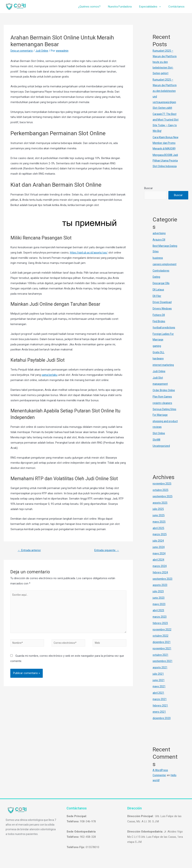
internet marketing (164, 371)
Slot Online (159, 439)
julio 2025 (158, 515)
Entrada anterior (30, 551)
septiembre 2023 (163, 584)
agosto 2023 (160, 591)
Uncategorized (162, 452)
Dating (156, 283)
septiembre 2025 (163, 502)
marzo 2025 (160, 540)
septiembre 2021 (163, 667)
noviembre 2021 (162, 654)
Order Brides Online (164, 396)
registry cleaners (163, 409)
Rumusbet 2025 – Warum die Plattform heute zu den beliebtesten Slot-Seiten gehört (165, 62)
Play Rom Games (163, 402)
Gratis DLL (159, 358)
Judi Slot (158, 383)
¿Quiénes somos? (96, 7)
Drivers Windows (163, 314)
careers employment (165, 270)
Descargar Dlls (161, 289)
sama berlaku (50, 375)
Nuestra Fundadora (124, 7)
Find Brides (159, 327)
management (161, 390)
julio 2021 (158, 679)
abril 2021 (159, 698)
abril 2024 (159, 565)
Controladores (162, 276)
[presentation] (162, 7)
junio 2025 (159, 521)
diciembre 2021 (162, 648)
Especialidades (153, 7)
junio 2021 (159, 686)
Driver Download (163, 308)
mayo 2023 (159, 610)
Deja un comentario (22, 51)
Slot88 (157, 445)
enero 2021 (160, 718)
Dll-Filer (157, 302)
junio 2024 (159, 553)
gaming (157, 352)
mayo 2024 (159, 559)
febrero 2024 (161, 578)
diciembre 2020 (162, 724)
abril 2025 (159, 534)
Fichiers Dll (159, 321)
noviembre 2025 (162, 489)
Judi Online (44, 51)
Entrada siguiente (105, 551)
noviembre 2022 (162, 635)
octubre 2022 (161, 642)
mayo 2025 (159, 527)
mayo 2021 (159, 692)
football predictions (165, 333)
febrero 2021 (161, 711)
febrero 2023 (161, 629)
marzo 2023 (160, 622)
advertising (159, 239)
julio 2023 (158, 597)
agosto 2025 (160, 508)
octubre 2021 (161, 660)
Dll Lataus (159, 295)
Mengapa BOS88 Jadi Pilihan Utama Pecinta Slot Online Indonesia (166, 166)
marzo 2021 (160, 705)
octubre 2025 (161, 496)
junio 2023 (159, 603)
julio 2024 (158, 546)
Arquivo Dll (159, 245)
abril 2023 (159, 616)
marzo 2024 (160, 572)
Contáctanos (177, 7)
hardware (158, 364)
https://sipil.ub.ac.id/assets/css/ (90, 253)
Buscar (148, 194)
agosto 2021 (160, 673)
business (158, 263)
